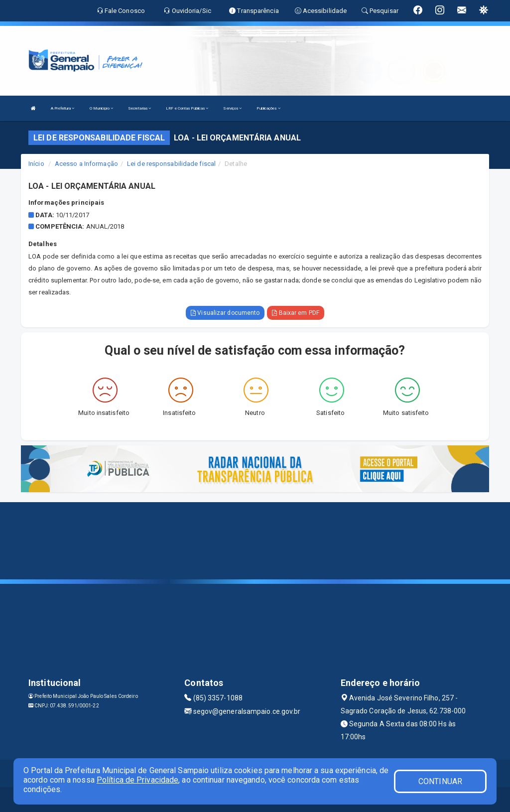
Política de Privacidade (137, 780)
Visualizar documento (225, 313)
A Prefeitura (63, 108)
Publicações (268, 108)
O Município (101, 108)
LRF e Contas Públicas (187, 108)
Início (36, 164)
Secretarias (139, 108)
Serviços (232, 108)
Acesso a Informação (86, 164)
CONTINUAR (440, 781)
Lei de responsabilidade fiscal (171, 164)
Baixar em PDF (296, 313)
